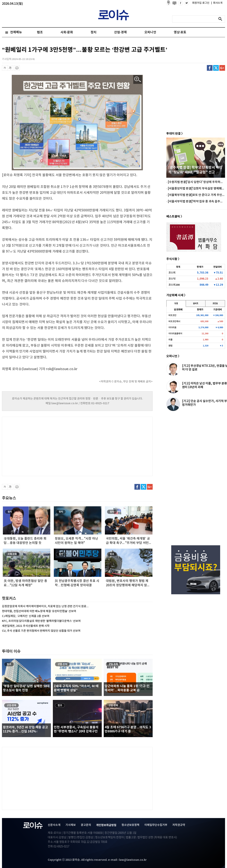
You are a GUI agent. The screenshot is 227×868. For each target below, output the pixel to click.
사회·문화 (67, 32)
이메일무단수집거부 (156, 825)
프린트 (17, 68)
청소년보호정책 (130, 825)
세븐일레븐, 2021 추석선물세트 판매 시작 (26, 626)
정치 (94, 32)
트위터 (216, 68)
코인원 (215, 304)
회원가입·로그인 (201, 3)
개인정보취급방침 (106, 825)
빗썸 (176, 304)
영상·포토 (180, 32)
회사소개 (217, 3)
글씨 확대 (10, 68)
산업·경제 (120, 32)
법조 (40, 32)
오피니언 (150, 32)
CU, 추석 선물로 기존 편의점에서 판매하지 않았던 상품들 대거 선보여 (41, 631)
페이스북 (210, 68)
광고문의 (86, 825)
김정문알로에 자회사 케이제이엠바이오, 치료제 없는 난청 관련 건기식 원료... (45, 606)
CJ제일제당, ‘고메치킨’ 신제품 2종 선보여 (26, 616)
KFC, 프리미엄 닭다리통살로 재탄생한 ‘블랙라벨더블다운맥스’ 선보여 (41, 621)
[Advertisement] (41, 446)
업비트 (196, 304)
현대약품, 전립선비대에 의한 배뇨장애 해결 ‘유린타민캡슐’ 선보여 (39, 611)
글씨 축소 (5, 68)
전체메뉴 (16, 32)
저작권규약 (179, 825)
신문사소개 (54, 825)
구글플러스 (222, 68)
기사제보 (71, 825)
